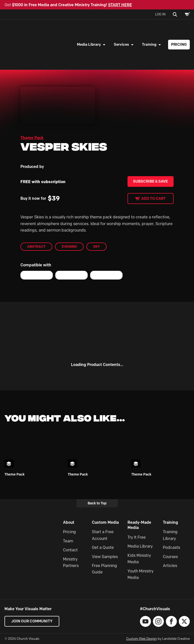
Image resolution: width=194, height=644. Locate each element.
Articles (170, 566)
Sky (97, 246)
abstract (36, 246)
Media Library (89, 44)
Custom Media (105, 522)
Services (121, 44)
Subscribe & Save (150, 181)
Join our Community (32, 621)
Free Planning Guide (104, 569)
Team (68, 541)
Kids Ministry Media (139, 559)
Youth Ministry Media (140, 574)
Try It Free (137, 537)
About (69, 522)
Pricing (179, 44)
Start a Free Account (103, 535)
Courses (170, 557)
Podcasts (171, 547)
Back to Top (97, 503)
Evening (69, 246)
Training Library (170, 535)
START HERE (120, 5)
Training (149, 44)
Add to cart (153, 199)
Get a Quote (103, 547)
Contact (70, 550)
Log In (160, 14)
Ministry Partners (71, 562)
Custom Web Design (142, 639)
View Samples (105, 557)
